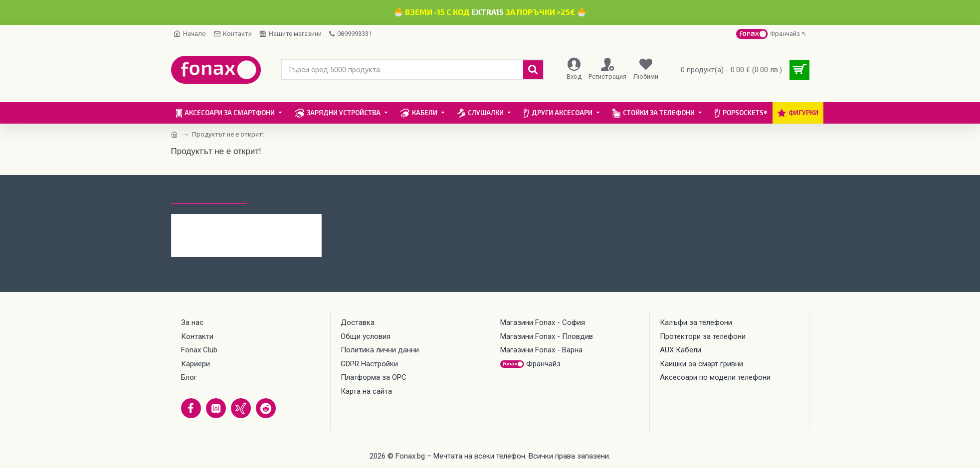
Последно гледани (209, 194)
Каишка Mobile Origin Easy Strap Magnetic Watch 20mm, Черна (266, 222)
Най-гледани (283, 194)
